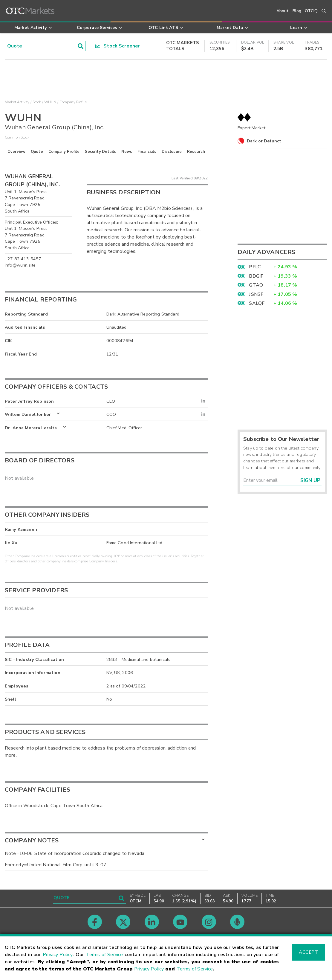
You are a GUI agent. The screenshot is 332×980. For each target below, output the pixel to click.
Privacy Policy (58, 955)
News (127, 152)
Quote (37, 152)
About (283, 11)
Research (196, 152)
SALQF (257, 303)
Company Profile (64, 152)
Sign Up (310, 480)
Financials (147, 152)
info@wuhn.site (20, 265)
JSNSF (256, 294)
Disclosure (172, 152)
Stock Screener (118, 46)
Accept (308, 952)
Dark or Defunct (264, 141)
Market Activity (17, 102)
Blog (297, 11)
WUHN (50, 102)
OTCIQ (311, 11)
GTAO (256, 285)
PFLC (255, 267)
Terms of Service (105, 955)
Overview (16, 152)
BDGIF (256, 276)
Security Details (100, 152)
